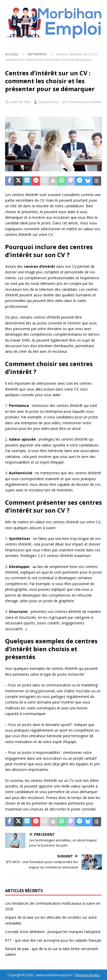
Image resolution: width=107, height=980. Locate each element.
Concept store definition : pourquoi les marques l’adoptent (53, 932)
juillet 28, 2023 (20, 102)
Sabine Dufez (49, 102)
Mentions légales (88, 975)
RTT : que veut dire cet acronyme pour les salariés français (53, 940)
